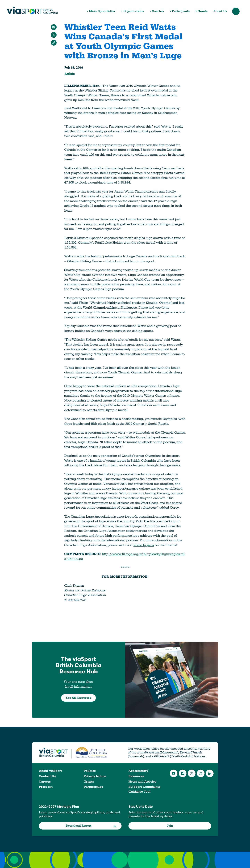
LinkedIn (210, 773)
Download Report (91, 826)
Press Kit (46, 787)
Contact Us (47, 776)
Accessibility (138, 771)
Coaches (158, 11)
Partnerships (93, 787)
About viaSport (50, 771)
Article (70, 74)
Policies (90, 771)
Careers (45, 782)
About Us (220, 11)
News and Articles (142, 782)
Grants (203, 11)
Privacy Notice (95, 776)
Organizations (134, 11)
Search (236, 11)
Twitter (192, 773)
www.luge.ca (144, 545)
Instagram (201, 773)
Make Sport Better (102, 11)
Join (170, 826)
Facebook (183, 773)
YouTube (174, 773)
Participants (181, 11)
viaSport (32, 10)
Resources (136, 776)
